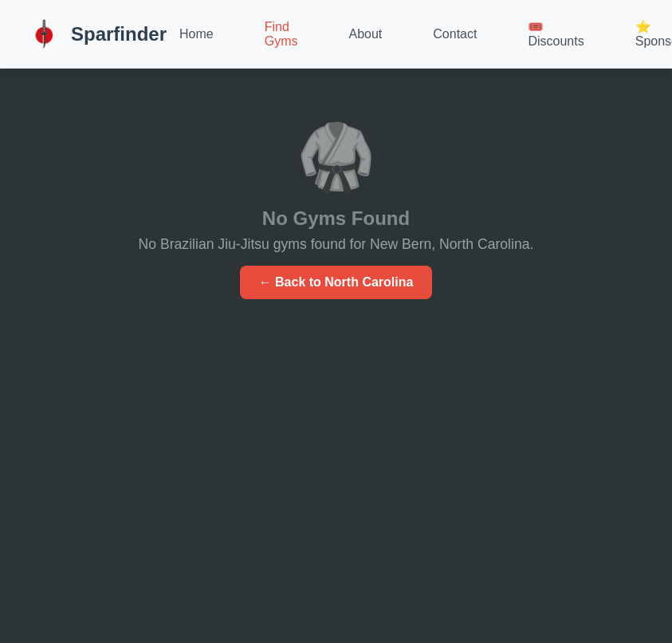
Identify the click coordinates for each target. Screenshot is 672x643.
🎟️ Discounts (556, 34)
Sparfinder (96, 34)
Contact (455, 34)
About (366, 34)
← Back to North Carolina (336, 282)
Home (196, 34)
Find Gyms (281, 34)
